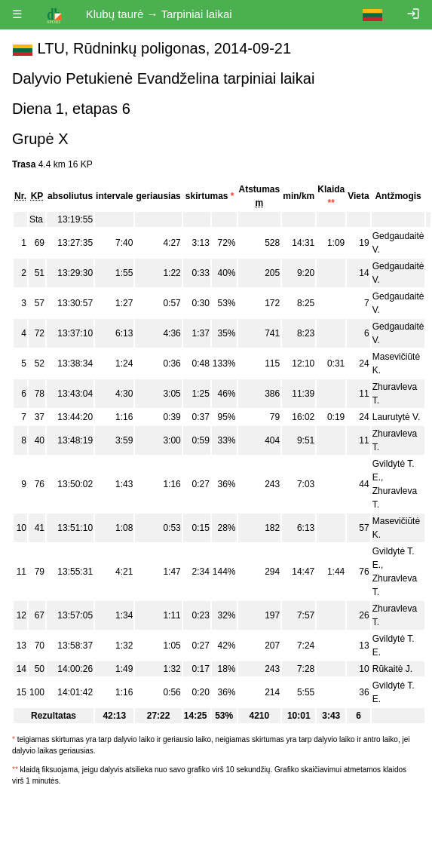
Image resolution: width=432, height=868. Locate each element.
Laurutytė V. (397, 417)
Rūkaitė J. (392, 669)
